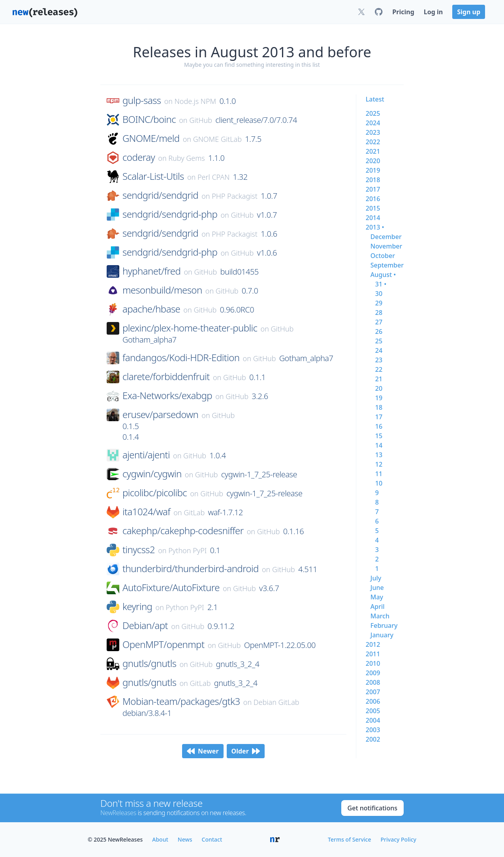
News (185, 839)
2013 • (375, 227)
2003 (373, 730)
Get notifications (372, 808)
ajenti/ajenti (146, 455)
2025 (373, 113)
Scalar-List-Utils (153, 176)
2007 (373, 692)
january (382, 635)
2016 (373, 199)
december (386, 237)
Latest (375, 99)
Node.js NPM (196, 101)
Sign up (469, 12)
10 (379, 483)
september (387, 265)
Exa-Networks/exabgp (167, 396)
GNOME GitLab (217, 139)
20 (379, 388)
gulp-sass (142, 100)
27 (379, 322)
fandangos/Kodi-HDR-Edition (181, 358)
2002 (373, 739)
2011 (373, 654)
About (160, 839)
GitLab (194, 512)
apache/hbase (151, 309)
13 (379, 455)
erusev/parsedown (160, 414)
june (377, 588)
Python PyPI (187, 550)
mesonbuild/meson (162, 290)
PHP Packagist (235, 196)
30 (379, 294)
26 (379, 331)
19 (379, 398)
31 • (381, 284)
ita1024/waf (146, 512)
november (386, 246)
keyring (137, 606)
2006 (373, 701)
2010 (373, 663)
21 (379, 379)
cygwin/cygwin (152, 474)
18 (379, 407)
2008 (373, 682)
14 (379, 445)
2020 (373, 161)
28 (379, 313)
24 (379, 350)
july (376, 578)
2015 (373, 208)
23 (379, 360)
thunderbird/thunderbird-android (191, 569)
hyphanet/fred (151, 271)
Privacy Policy (399, 839)
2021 (373, 151)
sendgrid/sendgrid (160, 195)
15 (379, 436)
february (384, 625)
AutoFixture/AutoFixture (171, 588)
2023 (373, 132)
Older (246, 751)
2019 (373, 170)
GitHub (201, 120)
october (383, 256)
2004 (373, 720)
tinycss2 (139, 550)
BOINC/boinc (149, 119)
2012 (373, 644)
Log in (433, 12)
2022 (373, 142)
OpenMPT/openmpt (163, 644)
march (380, 616)
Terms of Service (349, 839)
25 (379, 341)
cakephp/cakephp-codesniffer (183, 531)
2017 (373, 189)
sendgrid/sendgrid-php (170, 214)
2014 (373, 218)
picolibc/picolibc (155, 493)
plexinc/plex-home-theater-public (190, 328)
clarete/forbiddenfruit (166, 377)
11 (379, 474)
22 (379, 369)
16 (379, 426)
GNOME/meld (151, 138)
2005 (373, 711)
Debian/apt (145, 625)
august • (383, 275)
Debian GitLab (276, 702)
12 (379, 464)
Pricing (403, 12)
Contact (212, 839)
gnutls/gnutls (149, 663)
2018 (373, 180)
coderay (139, 157)
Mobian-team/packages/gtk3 (181, 701)
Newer (203, 751)
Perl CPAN (213, 177)
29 (379, 303)
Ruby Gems (187, 158)
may (377, 597)
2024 (373, 123)
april (378, 606)
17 (379, 417)
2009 (373, 673)
